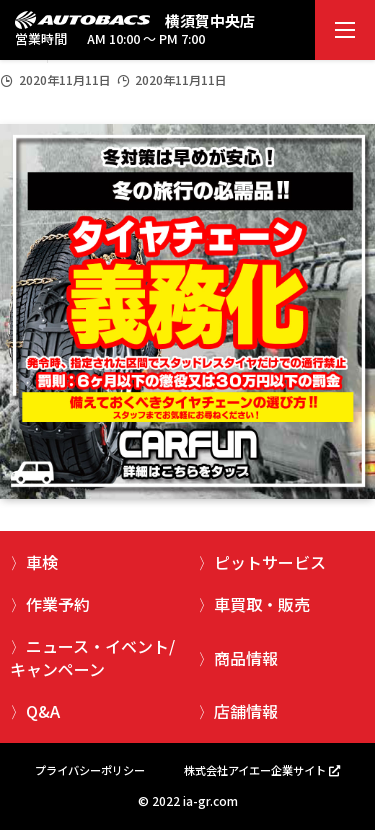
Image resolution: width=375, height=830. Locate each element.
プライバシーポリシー (90, 770)
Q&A (43, 711)
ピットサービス (270, 562)
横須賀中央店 (210, 20)
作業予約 (58, 604)
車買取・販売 (262, 604)
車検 (42, 562)
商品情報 (246, 658)
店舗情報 (246, 711)
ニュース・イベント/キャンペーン (92, 657)
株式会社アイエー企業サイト (255, 770)
